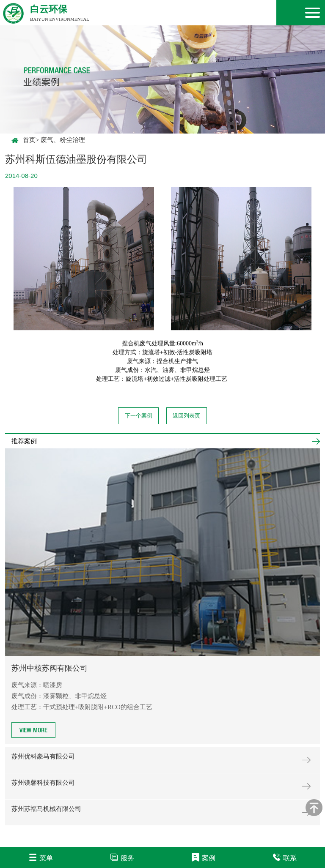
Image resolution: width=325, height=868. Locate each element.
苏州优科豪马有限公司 (43, 756)
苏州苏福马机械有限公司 (46, 809)
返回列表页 (186, 416)
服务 (122, 857)
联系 (285, 857)
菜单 (41, 857)
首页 (23, 140)
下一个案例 (139, 416)
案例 (203, 857)
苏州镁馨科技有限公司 (43, 783)
